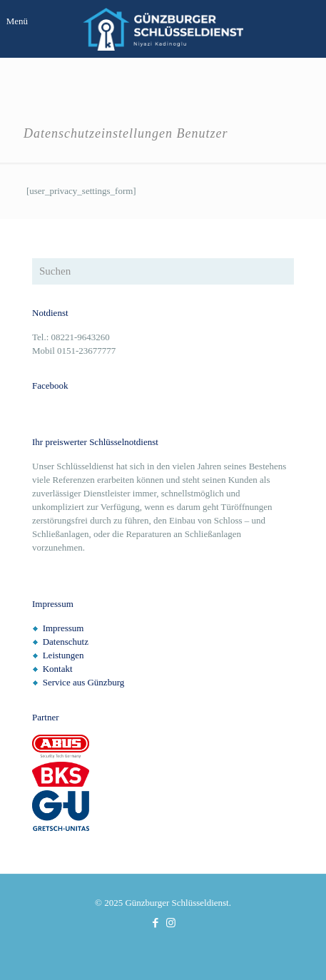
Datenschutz (66, 642)
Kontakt (58, 669)
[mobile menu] (19, 21)
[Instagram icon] (171, 923)
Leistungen (63, 655)
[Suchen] (163, 271)
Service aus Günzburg (84, 682)
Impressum (63, 628)
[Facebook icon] (156, 923)
